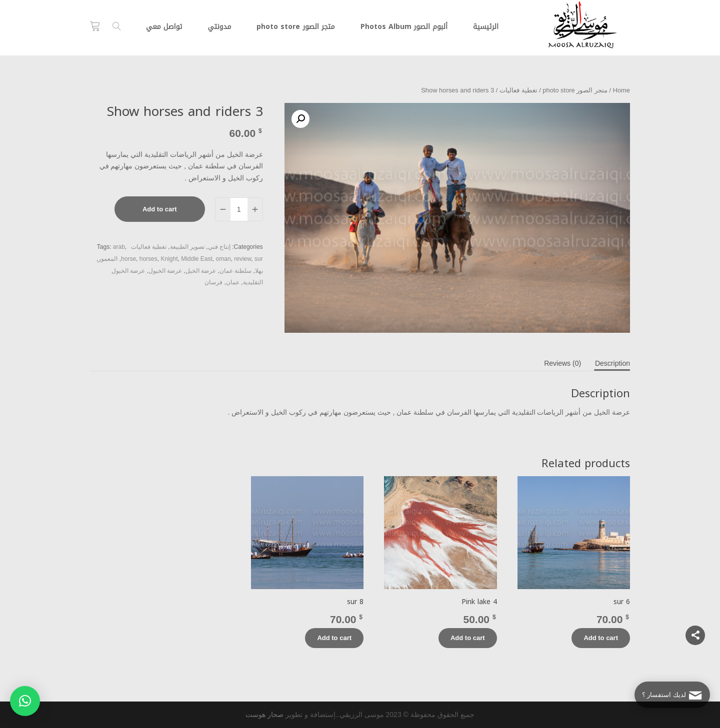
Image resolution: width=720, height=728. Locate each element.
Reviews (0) (562, 363)
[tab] (612, 363)
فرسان (213, 282)
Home (621, 90)
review (242, 259)
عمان (233, 282)
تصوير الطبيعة (187, 247)
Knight (169, 259)
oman (223, 259)
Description (612, 363)
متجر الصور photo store (575, 90)
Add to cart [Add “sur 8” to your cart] (334, 638)
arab (119, 247)
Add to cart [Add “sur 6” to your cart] (601, 638)
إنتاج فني (219, 247)
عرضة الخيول (165, 271)
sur (259, 259)
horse (128, 259)
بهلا (259, 271)
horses (148, 259)
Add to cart (160, 209)
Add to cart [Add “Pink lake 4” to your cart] (468, 638)
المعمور (108, 259)
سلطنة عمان (235, 271)
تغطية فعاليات (518, 90)
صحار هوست (264, 715)
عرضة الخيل (201, 271)
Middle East (197, 259)
